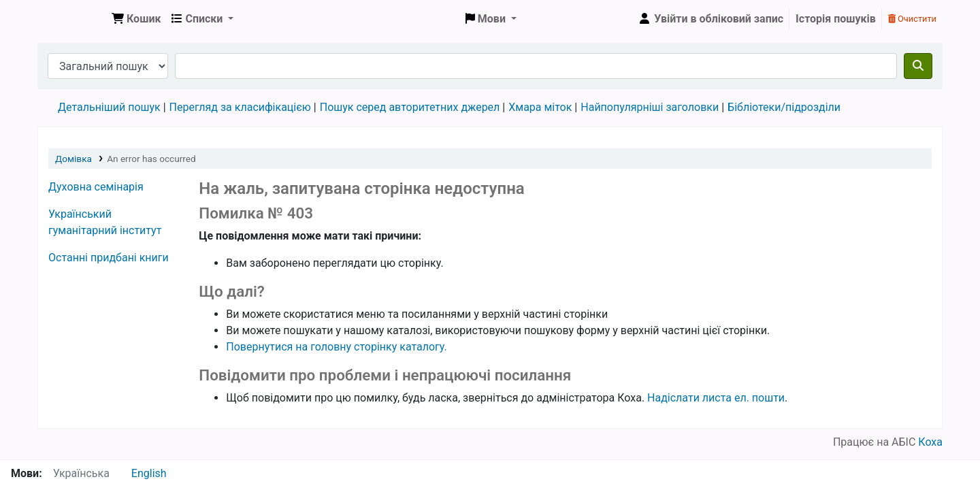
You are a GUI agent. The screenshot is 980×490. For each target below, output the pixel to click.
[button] (136, 19)
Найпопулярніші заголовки (650, 107)
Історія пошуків (836, 19)
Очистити (912, 19)
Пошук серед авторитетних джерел (410, 107)
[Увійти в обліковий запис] (710, 19)
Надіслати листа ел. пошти (716, 398)
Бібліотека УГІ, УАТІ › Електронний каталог (72, 19)
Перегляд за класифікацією (240, 107)
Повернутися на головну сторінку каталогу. (336, 347)
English (149, 473)
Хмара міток (540, 107)
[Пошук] (918, 66)
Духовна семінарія (96, 187)
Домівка (73, 159)
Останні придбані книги (109, 258)
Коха (930, 442)
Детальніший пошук (109, 107)
